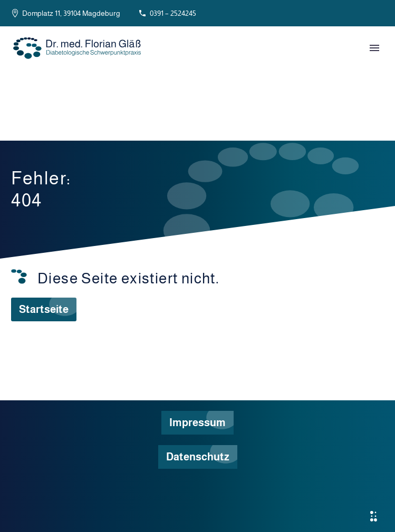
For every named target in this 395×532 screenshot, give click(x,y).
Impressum (197, 422)
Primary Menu (374, 48)
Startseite (44, 309)
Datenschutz (198, 457)
